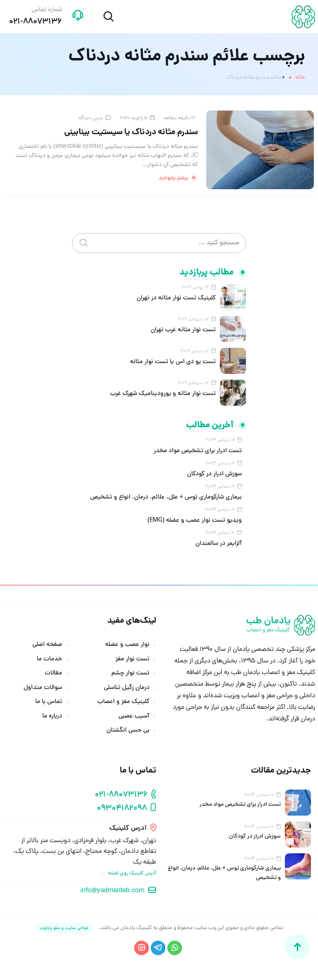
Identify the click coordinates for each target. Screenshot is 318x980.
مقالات (53, 674)
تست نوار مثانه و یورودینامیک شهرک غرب (163, 394)
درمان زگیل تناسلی (127, 688)
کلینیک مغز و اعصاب (123, 702)
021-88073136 (121, 795)
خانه (300, 78)
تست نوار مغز (132, 660)
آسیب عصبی (134, 717)
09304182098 (122, 809)
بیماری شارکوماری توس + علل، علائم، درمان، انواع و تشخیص (166, 497)
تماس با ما (49, 702)
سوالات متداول (43, 688)
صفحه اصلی (47, 645)
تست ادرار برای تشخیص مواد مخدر (198, 451)
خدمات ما (49, 660)
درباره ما (52, 717)
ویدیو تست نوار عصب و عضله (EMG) (195, 521)
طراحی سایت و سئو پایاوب (64, 928)
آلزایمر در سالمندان (219, 544)
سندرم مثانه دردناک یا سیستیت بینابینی (131, 132)
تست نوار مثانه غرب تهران (183, 330)
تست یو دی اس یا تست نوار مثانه (173, 362)
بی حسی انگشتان (128, 731)
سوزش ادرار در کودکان (214, 474)
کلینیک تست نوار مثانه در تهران (176, 298)
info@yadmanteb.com (112, 891)
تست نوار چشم (130, 674)
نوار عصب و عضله (127, 645)
